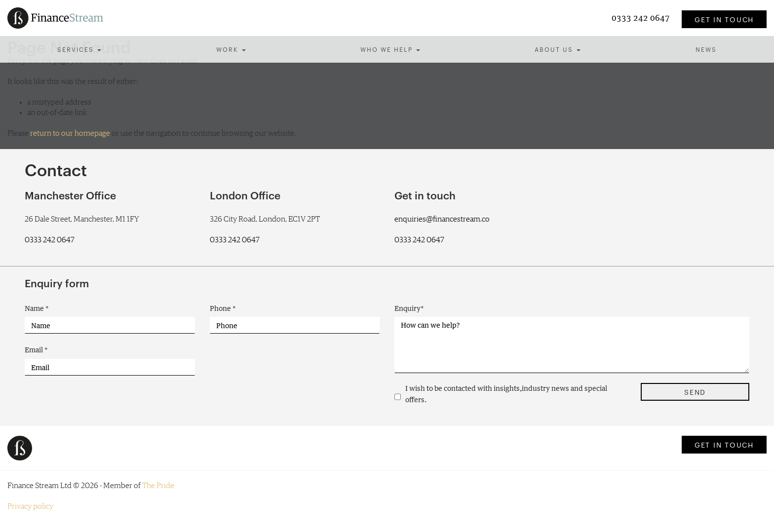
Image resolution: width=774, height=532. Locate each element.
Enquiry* (409, 308)
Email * (36, 350)
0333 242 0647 (642, 17)
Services (79, 49)
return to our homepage (70, 133)
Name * (37, 308)
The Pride (158, 486)
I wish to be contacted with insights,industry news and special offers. (506, 394)
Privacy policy (30, 506)
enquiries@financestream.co (442, 219)
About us (558, 49)
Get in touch (724, 19)
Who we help (390, 49)
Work (231, 49)
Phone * (223, 308)
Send (695, 392)
